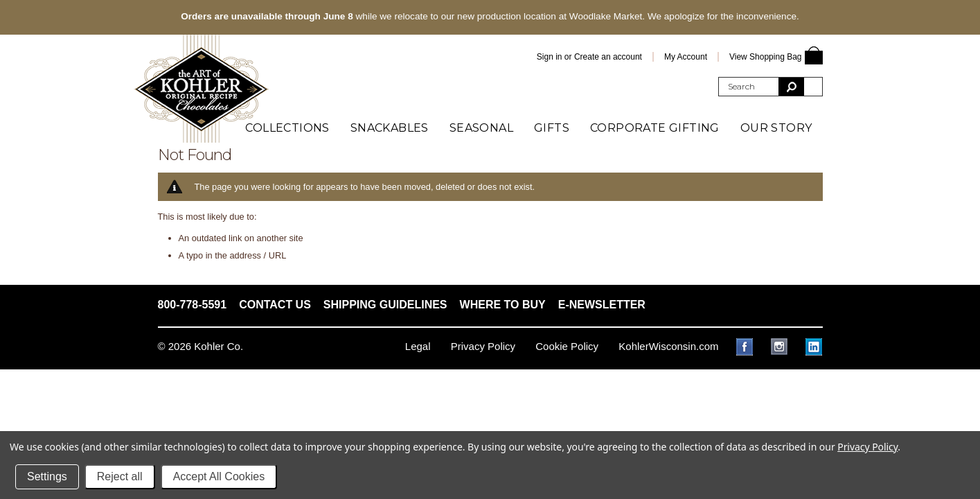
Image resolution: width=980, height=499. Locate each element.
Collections (287, 128)
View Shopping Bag (766, 57)
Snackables (390, 128)
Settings (47, 476)
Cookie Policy (567, 346)
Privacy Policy (483, 346)
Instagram (779, 347)
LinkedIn (814, 347)
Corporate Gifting (655, 128)
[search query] (749, 86)
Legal (418, 346)
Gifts (552, 128)
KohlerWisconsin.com (668, 346)
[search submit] (791, 87)
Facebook (745, 347)
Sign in (550, 57)
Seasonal (481, 128)
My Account (686, 57)
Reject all (120, 476)
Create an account (608, 57)
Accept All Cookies (219, 476)
